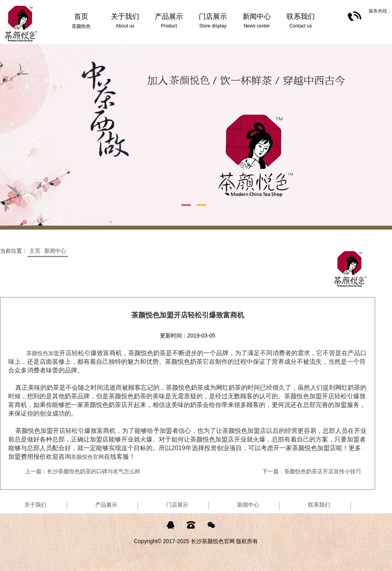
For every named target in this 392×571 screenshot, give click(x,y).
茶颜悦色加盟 (43, 353)
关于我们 (35, 505)
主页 (35, 251)
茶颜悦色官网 (87, 457)
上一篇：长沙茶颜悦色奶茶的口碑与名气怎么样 (83, 471)
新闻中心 (55, 251)
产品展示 (106, 505)
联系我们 (319, 505)
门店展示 (177, 505)
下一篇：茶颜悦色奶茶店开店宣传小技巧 (312, 471)
